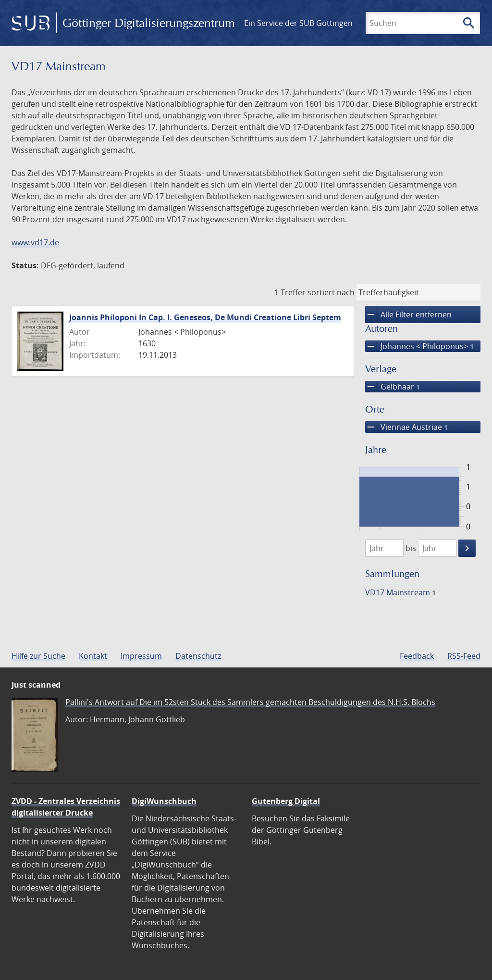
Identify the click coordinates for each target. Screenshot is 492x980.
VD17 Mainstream (400, 592)
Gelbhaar (393, 387)
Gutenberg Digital (286, 801)
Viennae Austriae (406, 427)
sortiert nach (331, 292)
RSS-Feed (464, 656)
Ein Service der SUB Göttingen (298, 23)
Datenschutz (198, 656)
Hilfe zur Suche (38, 656)
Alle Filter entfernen (408, 314)
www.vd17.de (35, 242)
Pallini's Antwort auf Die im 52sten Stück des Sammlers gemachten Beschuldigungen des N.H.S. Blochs (250, 702)
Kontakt (93, 656)
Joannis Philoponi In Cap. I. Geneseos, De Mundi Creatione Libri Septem (205, 317)
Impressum (141, 656)
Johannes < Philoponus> (419, 346)
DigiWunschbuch (164, 801)
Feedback (417, 656)
